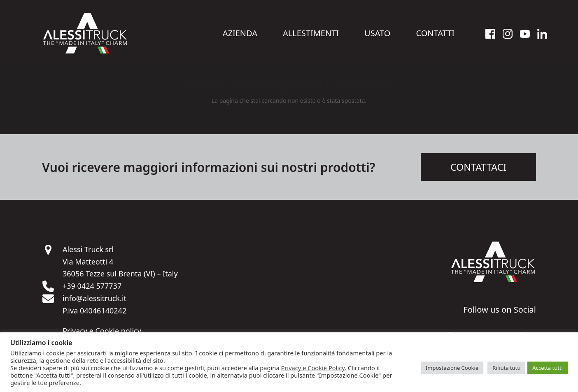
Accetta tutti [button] (548, 368)
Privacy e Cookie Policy (313, 368)
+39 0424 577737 (92, 287)
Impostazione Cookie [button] (452, 368)
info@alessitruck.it (94, 299)
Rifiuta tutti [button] (506, 368)
